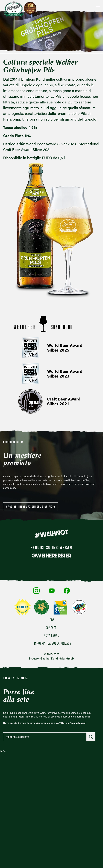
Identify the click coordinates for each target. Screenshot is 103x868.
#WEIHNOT (51, 534)
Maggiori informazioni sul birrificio (30, 507)
